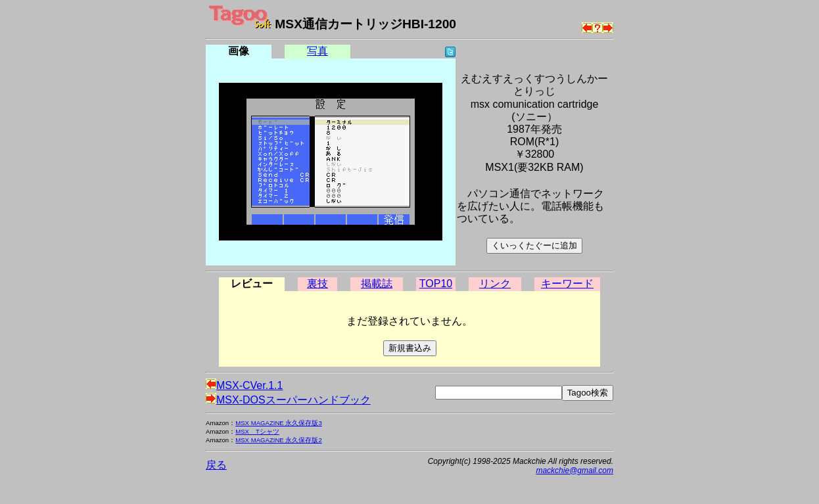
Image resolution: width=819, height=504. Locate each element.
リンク (495, 284)
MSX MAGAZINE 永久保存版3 (279, 423)
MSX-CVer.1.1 (244, 385)
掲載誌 (377, 284)
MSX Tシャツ (257, 431)
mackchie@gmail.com (574, 470)
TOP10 (436, 284)
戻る (216, 465)
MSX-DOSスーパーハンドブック (288, 400)
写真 (317, 51)
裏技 (317, 284)
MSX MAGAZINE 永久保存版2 (279, 440)
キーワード (567, 284)
